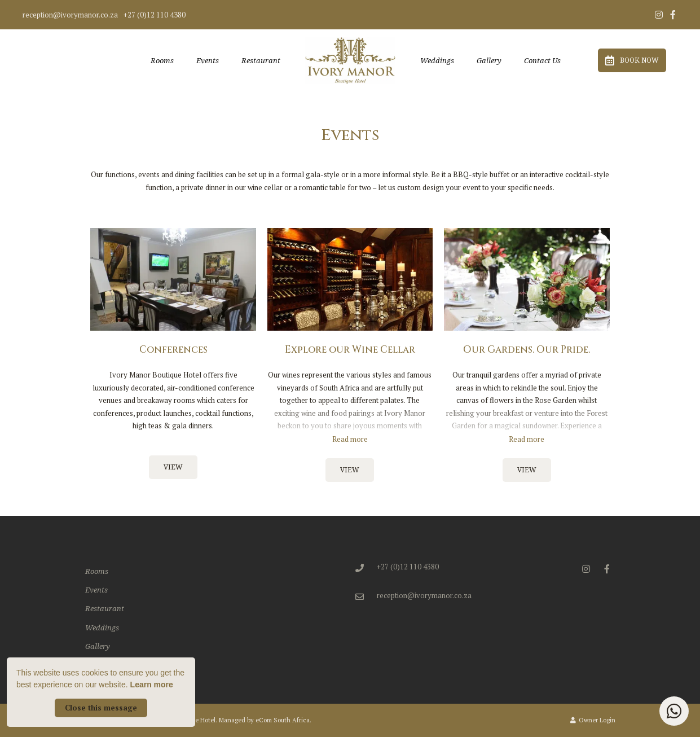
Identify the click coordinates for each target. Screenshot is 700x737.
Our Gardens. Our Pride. (527, 350)
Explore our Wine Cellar (350, 350)
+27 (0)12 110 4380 (155, 15)
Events (208, 60)
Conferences (173, 350)
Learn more (152, 685)
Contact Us (542, 60)
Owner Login (593, 720)
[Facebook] (673, 15)
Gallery (489, 60)
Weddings (437, 60)
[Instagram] (659, 15)
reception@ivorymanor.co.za (70, 15)
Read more (350, 439)
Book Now (632, 60)
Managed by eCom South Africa (264, 720)
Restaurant (261, 60)
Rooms (162, 60)
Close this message (101, 708)
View (173, 467)
